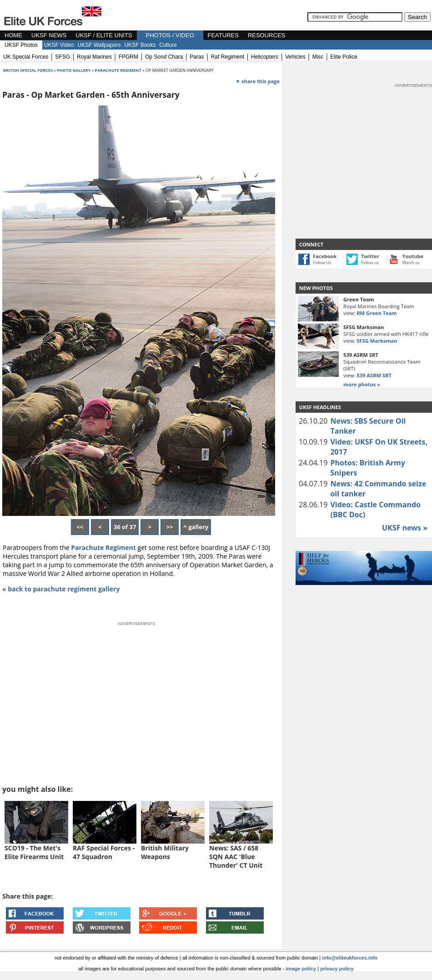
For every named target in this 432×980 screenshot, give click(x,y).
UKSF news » (405, 528)
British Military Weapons (165, 852)
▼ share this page (258, 81)
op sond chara (164, 57)
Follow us (370, 262)
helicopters (265, 57)
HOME (13, 35)
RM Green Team (377, 313)
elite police (344, 57)
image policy (301, 969)
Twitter (370, 256)
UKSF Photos (21, 45)
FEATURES (223, 35)
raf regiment (228, 57)
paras (197, 57)
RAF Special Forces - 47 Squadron (104, 852)
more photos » (362, 384)
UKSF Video (59, 45)
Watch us (411, 262)
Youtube (413, 256)
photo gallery (74, 70)
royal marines (94, 57)
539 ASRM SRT (374, 375)
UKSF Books (140, 45)
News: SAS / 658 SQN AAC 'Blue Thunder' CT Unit (236, 857)
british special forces (28, 70)
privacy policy (337, 969)
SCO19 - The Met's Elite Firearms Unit (34, 852)
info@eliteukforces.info (350, 958)
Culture (168, 45)
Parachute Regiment (103, 547)
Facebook (325, 256)
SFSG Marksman (377, 341)
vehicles (295, 57)
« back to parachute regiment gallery (61, 589)
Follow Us (322, 262)
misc (318, 57)
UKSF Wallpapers (99, 45)
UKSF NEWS (49, 35)
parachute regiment (118, 70)
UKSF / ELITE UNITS (104, 35)
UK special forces (26, 57)
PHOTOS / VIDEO (170, 35)
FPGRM (128, 57)
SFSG (63, 57)
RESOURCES (266, 35)
